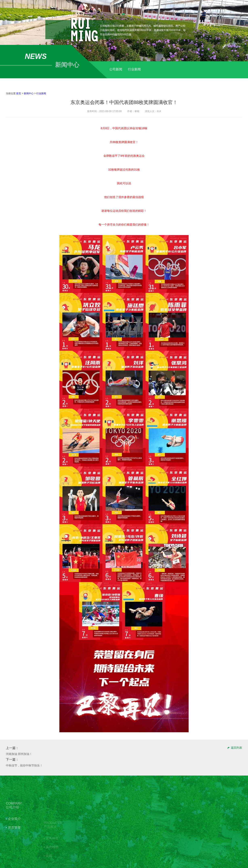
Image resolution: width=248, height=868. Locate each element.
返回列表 (236, 748)
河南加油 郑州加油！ (19, 754)
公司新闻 (116, 69)
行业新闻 (134, 69)
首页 (19, 93)
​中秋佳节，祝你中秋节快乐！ (24, 765)
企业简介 (14, 836)
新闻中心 (29, 93)
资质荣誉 (14, 845)
